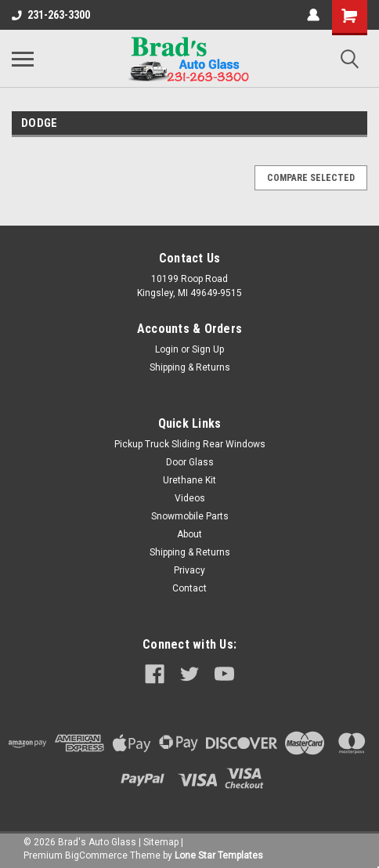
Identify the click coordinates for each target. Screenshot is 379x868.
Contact (189, 588)
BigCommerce (96, 855)
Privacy (189, 570)
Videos (190, 498)
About (189, 534)
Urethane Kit (189, 480)
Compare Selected (311, 178)
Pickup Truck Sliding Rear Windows (190, 444)
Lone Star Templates (219, 855)
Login (167, 349)
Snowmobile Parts (190, 516)
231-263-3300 (51, 15)
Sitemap (161, 842)
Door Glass (190, 462)
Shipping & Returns (190, 367)
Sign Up (208, 349)
